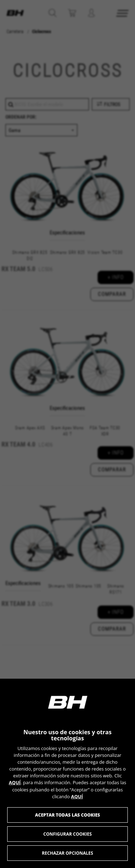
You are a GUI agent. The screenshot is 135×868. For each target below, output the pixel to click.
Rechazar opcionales (67, 853)
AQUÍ (15, 782)
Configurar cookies (67, 834)
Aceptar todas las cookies (67, 815)
